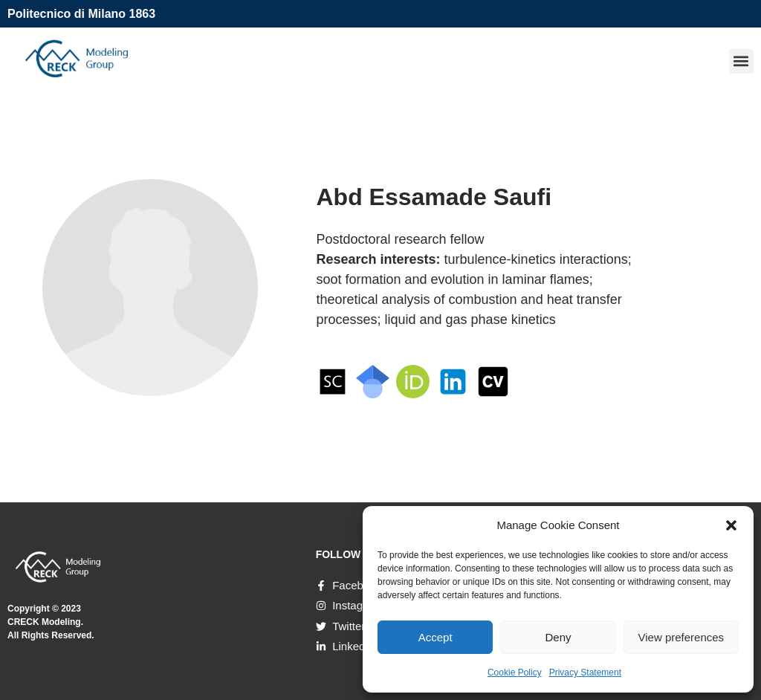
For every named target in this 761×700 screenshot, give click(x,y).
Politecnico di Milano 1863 (81, 14)
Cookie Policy (515, 673)
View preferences (681, 637)
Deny (558, 637)
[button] (731, 525)
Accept (435, 637)
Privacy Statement (585, 673)
